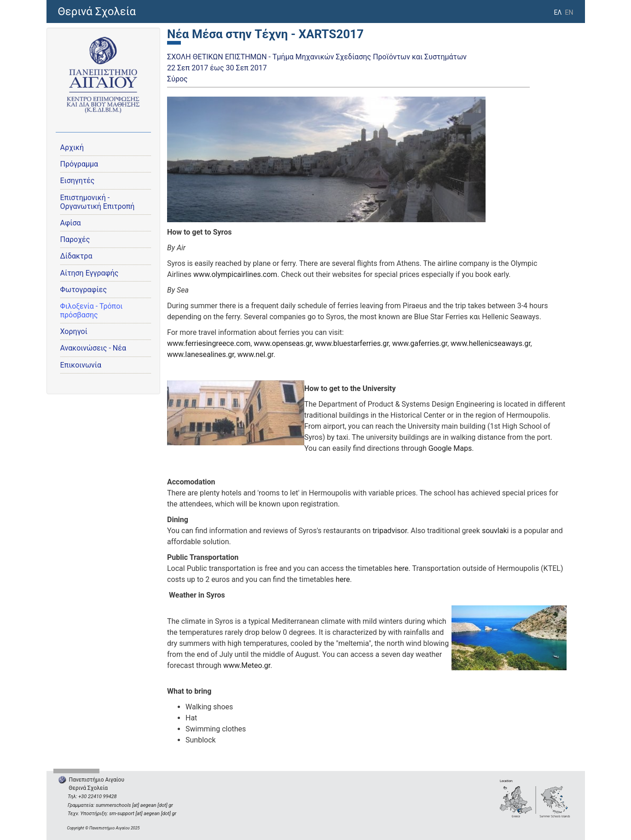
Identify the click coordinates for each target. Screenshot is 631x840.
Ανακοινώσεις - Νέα (93, 348)
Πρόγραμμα (79, 164)
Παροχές (75, 239)
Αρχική (72, 147)
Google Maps (450, 448)
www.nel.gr (255, 354)
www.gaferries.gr (420, 343)
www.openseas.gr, (283, 343)
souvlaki (495, 531)
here (402, 568)
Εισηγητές (78, 181)
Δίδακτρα (76, 256)
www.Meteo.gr (247, 665)
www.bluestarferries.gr (352, 343)
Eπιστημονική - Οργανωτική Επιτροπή (98, 202)
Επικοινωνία (81, 365)
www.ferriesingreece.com (209, 343)
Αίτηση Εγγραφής (90, 273)
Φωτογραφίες (84, 290)
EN (569, 12)
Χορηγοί (74, 331)
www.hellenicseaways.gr (491, 343)
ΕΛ (558, 12)
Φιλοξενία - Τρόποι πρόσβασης (92, 311)
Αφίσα (71, 223)
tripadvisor (390, 531)
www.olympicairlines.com (235, 274)
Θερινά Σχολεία (97, 12)
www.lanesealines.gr (201, 354)
